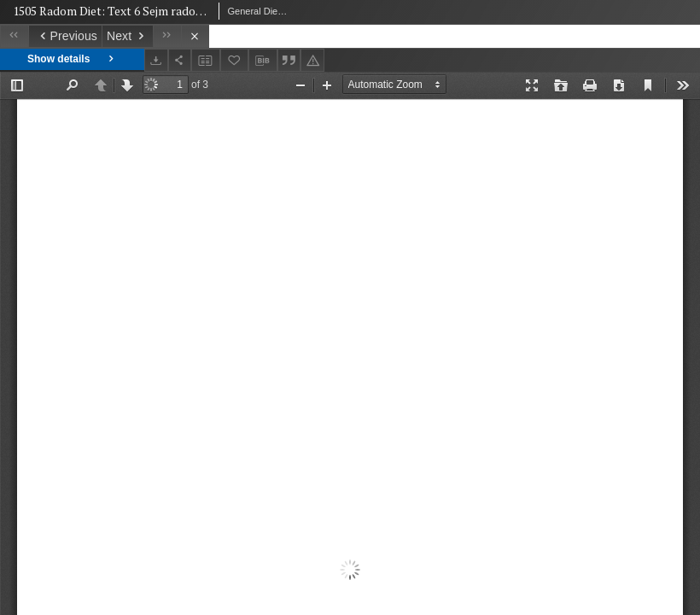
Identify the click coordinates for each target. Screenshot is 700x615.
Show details (72, 59)
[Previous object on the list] (65, 36)
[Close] (195, 36)
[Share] (180, 60)
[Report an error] (312, 60)
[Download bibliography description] (263, 61)
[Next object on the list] (127, 36)
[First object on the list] (14, 36)
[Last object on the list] (167, 36)
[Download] (156, 60)
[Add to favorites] (235, 60)
